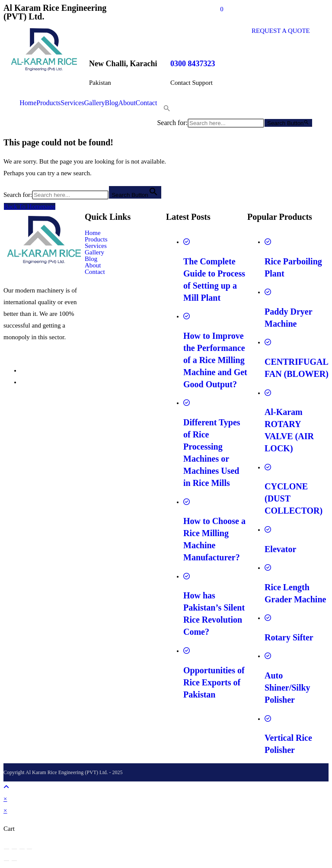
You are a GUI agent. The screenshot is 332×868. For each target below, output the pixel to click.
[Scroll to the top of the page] (6, 787)
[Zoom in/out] (6, 849)
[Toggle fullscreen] (14, 849)
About (127, 103)
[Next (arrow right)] (14, 861)
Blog (111, 103)
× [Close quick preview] (5, 799)
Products (48, 103)
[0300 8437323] (181, 36)
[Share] (22, 849)
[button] (164, 110)
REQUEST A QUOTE (281, 31)
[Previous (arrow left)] (6, 861)
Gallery (95, 103)
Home (28, 103)
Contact (147, 103)
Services (72, 103)
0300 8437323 (193, 64)
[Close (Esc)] (29, 849)
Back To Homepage (30, 206)
